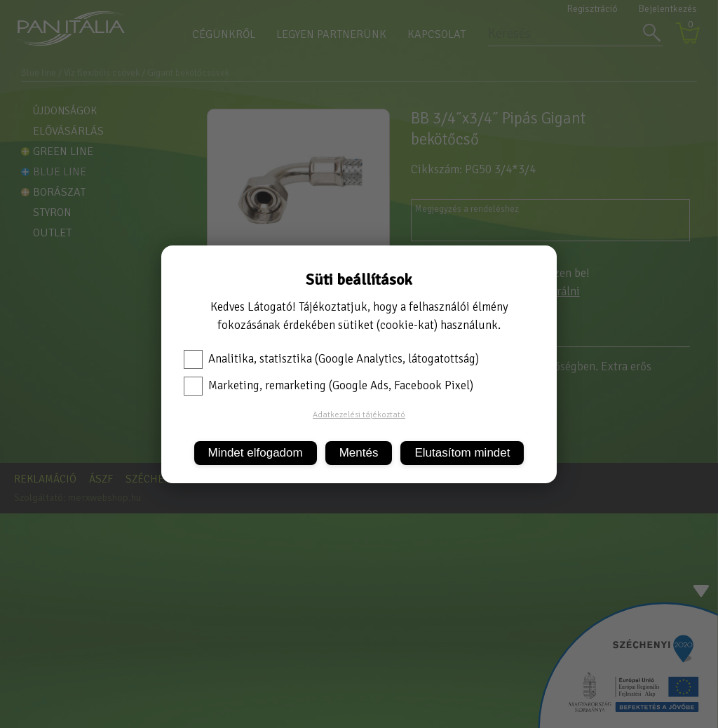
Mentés (359, 453)
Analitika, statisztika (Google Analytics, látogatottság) (331, 359)
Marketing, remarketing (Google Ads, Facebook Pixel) (328, 386)
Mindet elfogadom (256, 453)
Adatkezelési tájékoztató (359, 415)
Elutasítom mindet (462, 453)
